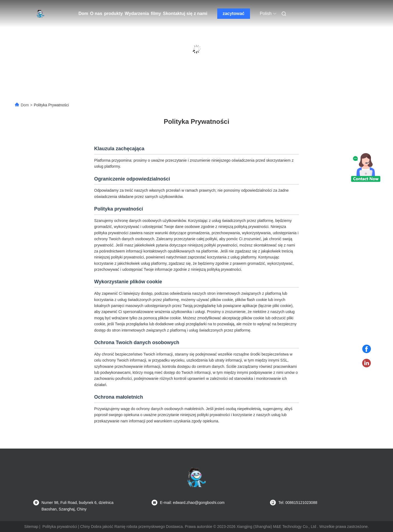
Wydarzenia (137, 13)
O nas (96, 13)
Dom (84, 13)
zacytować (234, 13)
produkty (114, 13)
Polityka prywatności (60, 527)
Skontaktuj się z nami (185, 13)
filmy (156, 13)
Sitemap (31, 527)
